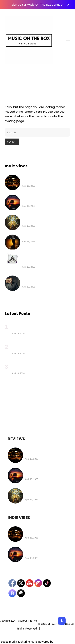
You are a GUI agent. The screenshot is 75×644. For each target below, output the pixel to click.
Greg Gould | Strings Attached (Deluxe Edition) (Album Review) (46, 280)
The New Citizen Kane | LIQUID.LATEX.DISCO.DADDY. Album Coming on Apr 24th (42, 258)
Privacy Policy (50, 629)
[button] (68, 40)
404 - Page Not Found (26, 84)
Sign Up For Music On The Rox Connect (37, 5)
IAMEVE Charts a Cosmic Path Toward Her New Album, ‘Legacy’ (39, 347)
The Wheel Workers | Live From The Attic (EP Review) (45, 179)
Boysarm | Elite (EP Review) (42, 237)
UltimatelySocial (64, 642)
